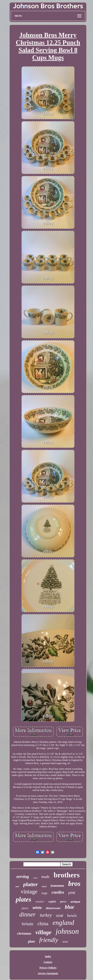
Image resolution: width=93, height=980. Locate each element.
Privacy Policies (48, 968)
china (43, 924)
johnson (67, 931)
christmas (24, 933)
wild (35, 878)
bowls (72, 916)
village (43, 932)
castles (58, 892)
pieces (63, 902)
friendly (49, 940)
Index (48, 956)
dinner (27, 914)
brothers (67, 875)
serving (23, 877)
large (45, 893)
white (37, 908)
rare (17, 886)
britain (28, 924)
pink (72, 893)
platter (30, 884)
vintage (29, 892)
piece (25, 908)
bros (74, 884)
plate (31, 941)
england (63, 923)
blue (70, 907)
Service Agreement (48, 973)
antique (75, 902)
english (52, 902)
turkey (46, 915)
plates (23, 899)
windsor (40, 902)
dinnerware (53, 908)
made (45, 877)
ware (65, 942)
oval (60, 916)
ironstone (57, 886)
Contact (48, 962)
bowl (44, 886)
